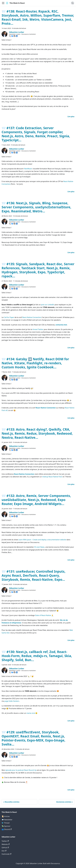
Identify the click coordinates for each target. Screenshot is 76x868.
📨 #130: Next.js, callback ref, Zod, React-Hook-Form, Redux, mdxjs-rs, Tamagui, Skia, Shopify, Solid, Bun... (37, 656)
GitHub (5, 848)
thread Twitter (38, 329)
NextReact (28, 169)
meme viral (31, 713)
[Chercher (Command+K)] (73, 3)
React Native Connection (46, 408)
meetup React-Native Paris (52, 477)
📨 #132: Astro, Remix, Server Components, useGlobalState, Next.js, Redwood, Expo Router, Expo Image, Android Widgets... (36, 500)
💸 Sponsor (6, 826)
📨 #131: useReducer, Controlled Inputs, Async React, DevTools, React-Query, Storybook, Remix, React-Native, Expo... (34, 575)
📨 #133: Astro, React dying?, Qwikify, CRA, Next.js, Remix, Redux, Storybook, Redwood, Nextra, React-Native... (37, 433)
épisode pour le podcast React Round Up (21, 770)
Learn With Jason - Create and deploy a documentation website (42, 540)
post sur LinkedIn (48, 305)
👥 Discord (7, 829)
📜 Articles (6, 816)
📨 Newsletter (7, 820)
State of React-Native (43, 615)
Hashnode (6, 854)
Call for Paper (9, 317)
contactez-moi (61, 325)
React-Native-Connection (32, 317)
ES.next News (39, 547)
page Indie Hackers (12, 701)
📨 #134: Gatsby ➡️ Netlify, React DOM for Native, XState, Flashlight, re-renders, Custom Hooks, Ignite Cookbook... (35, 363)
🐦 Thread (6, 823)
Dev (4, 851)
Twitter (5, 841)
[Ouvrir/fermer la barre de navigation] (3, 3)
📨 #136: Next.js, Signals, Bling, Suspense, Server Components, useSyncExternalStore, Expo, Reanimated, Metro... (36, 207)
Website (6, 844)
